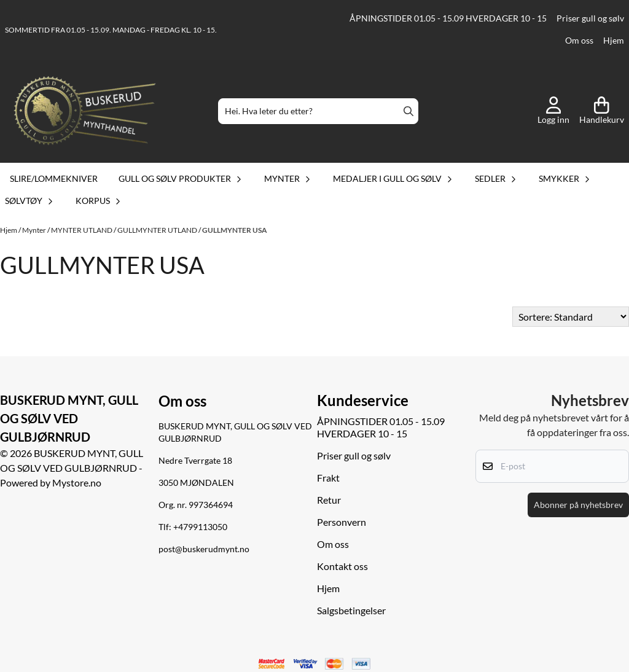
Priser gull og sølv (590, 18)
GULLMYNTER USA (235, 230)
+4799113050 (200, 527)
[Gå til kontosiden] (553, 111)
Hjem (614, 41)
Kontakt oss (342, 566)
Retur (329, 500)
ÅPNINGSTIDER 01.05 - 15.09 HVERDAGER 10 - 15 (448, 18)
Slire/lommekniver (54, 178)
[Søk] (318, 111)
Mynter (35, 230)
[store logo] (85, 111)
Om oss (579, 41)
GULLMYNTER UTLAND (158, 230)
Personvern (342, 522)
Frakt (328, 478)
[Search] (408, 111)
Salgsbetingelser (351, 610)
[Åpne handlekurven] (602, 111)
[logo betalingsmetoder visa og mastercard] (314, 664)
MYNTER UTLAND (82, 230)
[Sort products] (571, 317)
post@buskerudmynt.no (204, 549)
